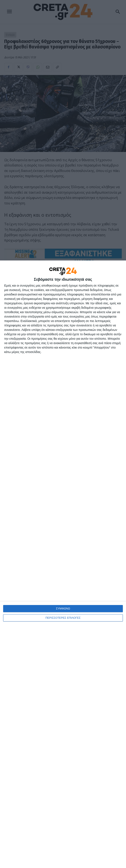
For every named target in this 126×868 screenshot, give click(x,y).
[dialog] (63, 564)
